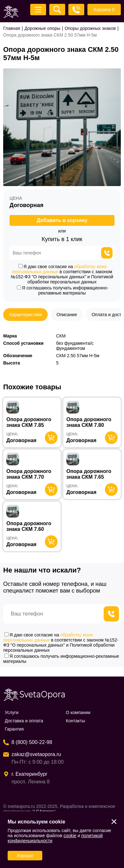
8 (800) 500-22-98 (32, 742)
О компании (78, 712)
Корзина (104, 10)
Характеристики (25, 315)
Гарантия (14, 729)
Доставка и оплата (24, 721)
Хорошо (25, 856)
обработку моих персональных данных (48, 637)
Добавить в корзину (62, 220)
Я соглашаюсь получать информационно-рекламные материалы (63, 290)
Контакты (75, 721)
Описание (67, 315)
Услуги (12, 712)
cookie (70, 836)
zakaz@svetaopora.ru (36, 754)
